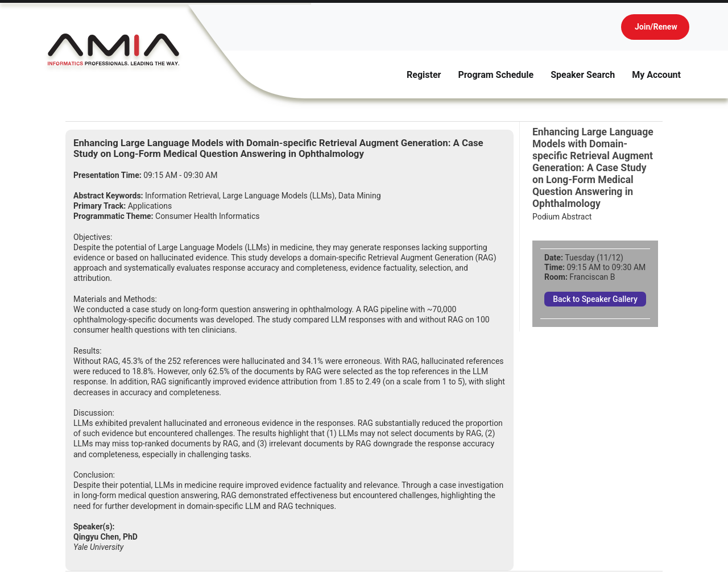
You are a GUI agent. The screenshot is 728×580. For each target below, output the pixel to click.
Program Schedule (496, 75)
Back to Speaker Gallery (595, 299)
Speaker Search (583, 75)
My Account (656, 75)
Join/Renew (656, 27)
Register (424, 75)
